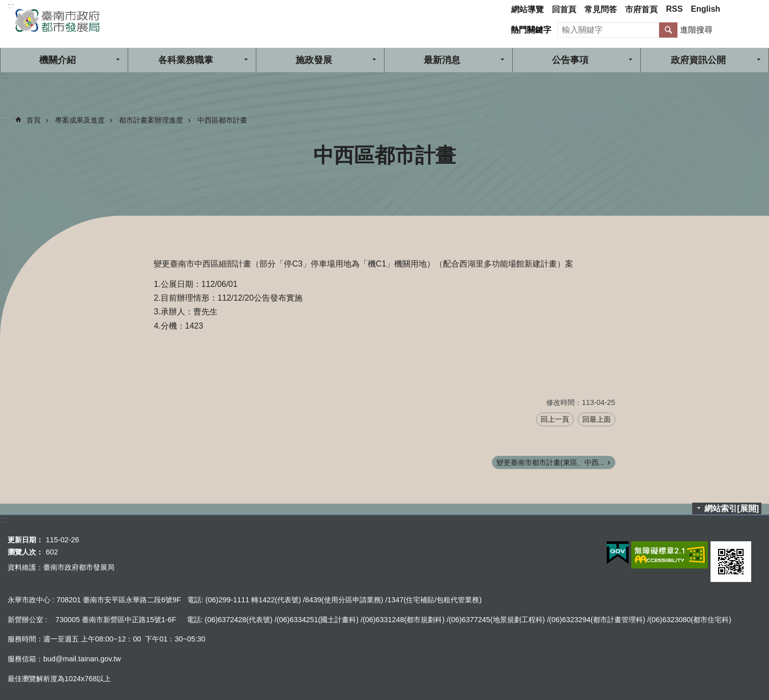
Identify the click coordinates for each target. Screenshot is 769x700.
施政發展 (314, 60)
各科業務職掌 (186, 60)
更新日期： (25, 540)
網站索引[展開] (732, 508)
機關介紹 (57, 60)
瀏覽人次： (25, 552)
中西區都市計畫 (222, 120)
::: (11, 6)
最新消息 (442, 60)
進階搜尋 (696, 30)
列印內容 (749, 155)
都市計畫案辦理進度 (151, 120)
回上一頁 (555, 419)
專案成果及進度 (80, 120)
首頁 (34, 120)
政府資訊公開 (698, 60)
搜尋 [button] (668, 30)
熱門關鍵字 (531, 30)
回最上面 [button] (597, 419)
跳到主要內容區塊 (5, 5)
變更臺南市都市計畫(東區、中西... (551, 462)
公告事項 (570, 60)
